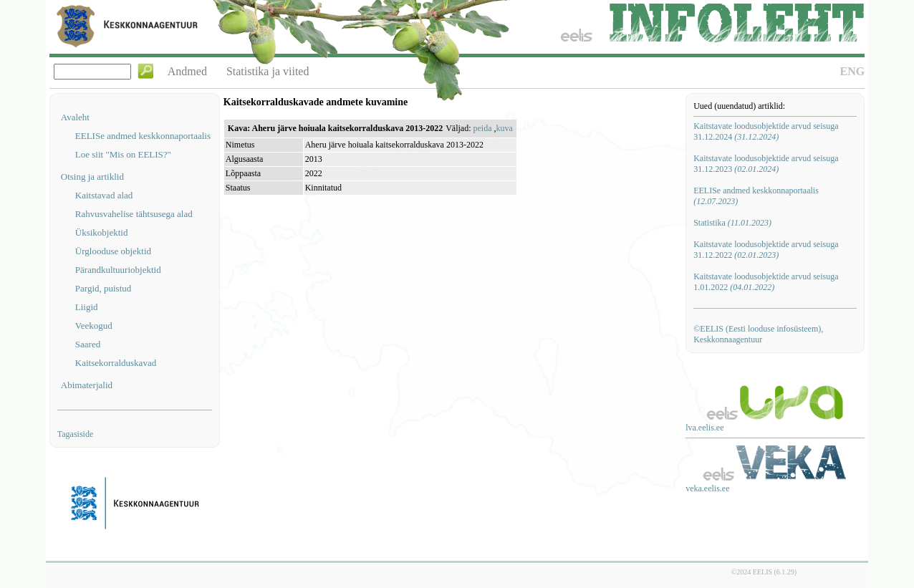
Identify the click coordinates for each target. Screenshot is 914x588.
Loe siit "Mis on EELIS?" (123, 154)
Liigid (87, 307)
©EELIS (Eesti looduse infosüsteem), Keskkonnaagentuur (758, 334)
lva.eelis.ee (704, 428)
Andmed (187, 71)
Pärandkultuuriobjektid (118, 270)
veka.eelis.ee (707, 488)
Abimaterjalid (87, 385)
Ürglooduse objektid (113, 251)
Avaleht (75, 117)
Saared (88, 344)
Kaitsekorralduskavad (116, 363)
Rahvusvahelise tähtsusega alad (134, 214)
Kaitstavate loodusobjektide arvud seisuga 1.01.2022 (766, 282)
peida (482, 128)
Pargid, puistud (104, 288)
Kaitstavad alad (104, 195)
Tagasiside (75, 434)
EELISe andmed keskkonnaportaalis (143, 136)
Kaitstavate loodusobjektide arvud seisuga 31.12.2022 (766, 250)
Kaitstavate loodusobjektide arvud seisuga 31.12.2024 (766, 131)
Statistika (732, 223)
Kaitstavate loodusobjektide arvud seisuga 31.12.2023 (766, 164)
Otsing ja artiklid (92, 177)
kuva (504, 128)
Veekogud (94, 326)
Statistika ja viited (268, 71)
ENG (853, 71)
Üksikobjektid (102, 232)
